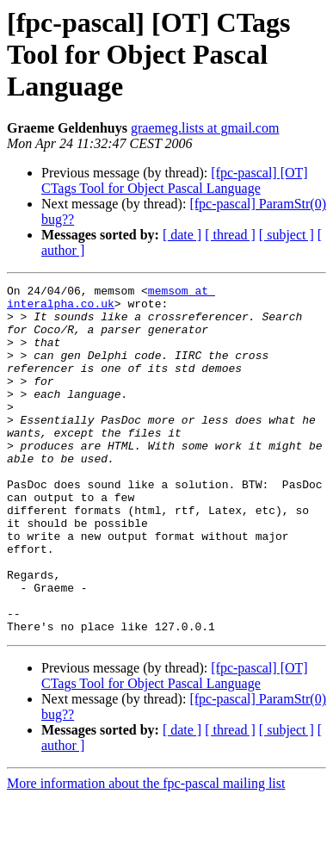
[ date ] (182, 235)
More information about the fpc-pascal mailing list (146, 853)
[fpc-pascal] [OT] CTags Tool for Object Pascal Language (175, 180)
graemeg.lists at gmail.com (205, 128)
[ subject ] (287, 235)
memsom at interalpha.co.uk (111, 301)
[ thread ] (230, 235)
